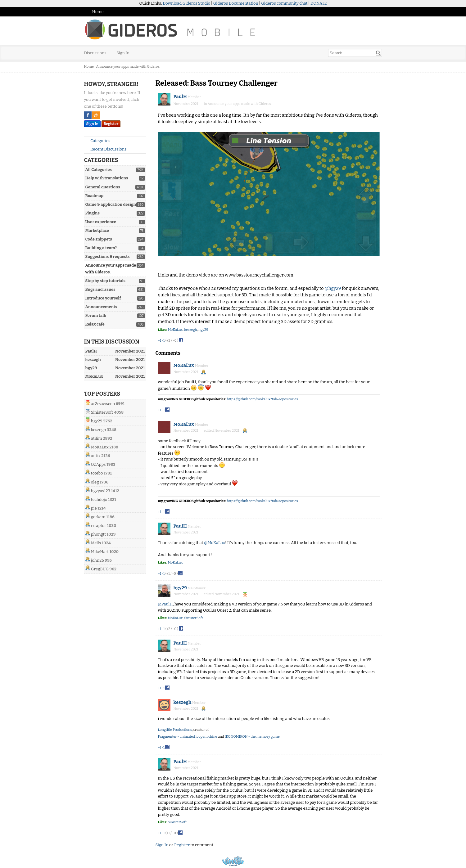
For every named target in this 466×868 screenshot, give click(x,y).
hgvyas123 (101, 491)
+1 (160, 341)
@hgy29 (333, 288)
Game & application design (111, 204)
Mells (96, 543)
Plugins (93, 213)
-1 (163, 341)
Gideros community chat (284, 3)
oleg (95, 482)
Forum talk (96, 315)
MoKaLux (100, 447)
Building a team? (101, 248)
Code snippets (99, 239)
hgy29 (97, 421)
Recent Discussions (106, 149)
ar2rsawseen (103, 404)
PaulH (180, 97)
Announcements (101, 307)
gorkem (98, 517)
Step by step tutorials (105, 281)
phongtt (98, 534)
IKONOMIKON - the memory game (252, 737)
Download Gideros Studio (186, 3)
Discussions (95, 53)
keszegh (99, 430)
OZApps (98, 464)
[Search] (378, 53)
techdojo (99, 499)
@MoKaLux (215, 543)
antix (96, 456)
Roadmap (95, 196)
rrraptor (99, 526)
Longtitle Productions (175, 730)
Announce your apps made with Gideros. (240, 104)
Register (111, 124)
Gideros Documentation (236, 3)
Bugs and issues (100, 289)
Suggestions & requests (108, 256)
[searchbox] (355, 53)
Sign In (123, 53)
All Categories (99, 170)
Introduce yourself (103, 298)
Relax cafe (95, 324)
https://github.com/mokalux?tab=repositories (262, 399)
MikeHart (100, 552)
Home (98, 12)
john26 (97, 560)
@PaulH (165, 604)
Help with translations (107, 178)
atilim (97, 438)
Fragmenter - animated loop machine (188, 737)
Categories (98, 141)
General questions (103, 187)
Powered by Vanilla (233, 861)
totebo (97, 473)
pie (94, 508)
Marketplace (97, 230)
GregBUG (100, 569)
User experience (101, 222)
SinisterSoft (102, 412)
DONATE (319, 3)
